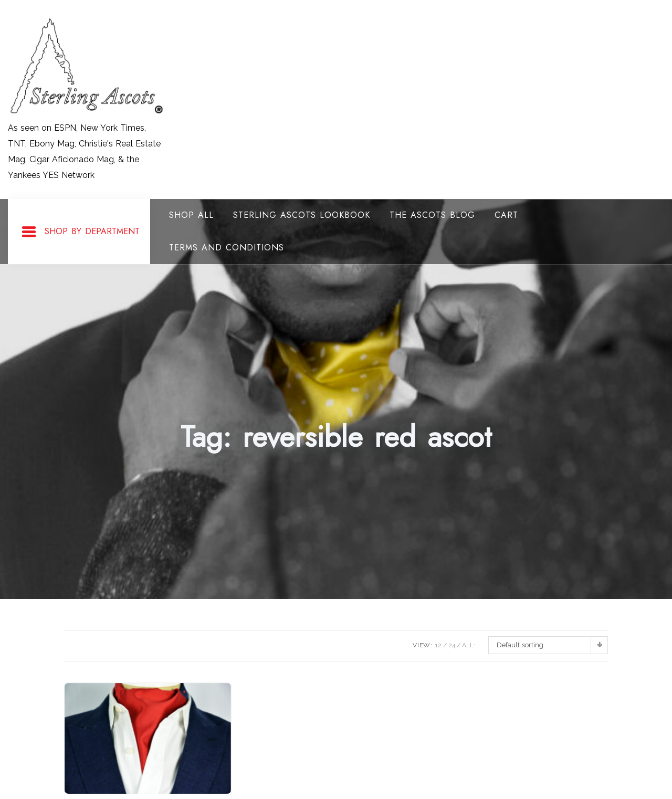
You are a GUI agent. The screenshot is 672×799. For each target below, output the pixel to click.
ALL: (469, 645)
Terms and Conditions (227, 248)
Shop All (191, 215)
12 (438, 645)
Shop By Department (80, 232)
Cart (506, 215)
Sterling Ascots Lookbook (302, 215)
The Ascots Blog (432, 215)
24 (452, 645)
